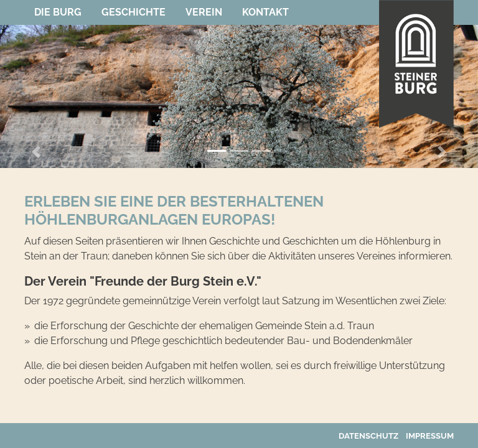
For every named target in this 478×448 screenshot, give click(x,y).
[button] (36, 152)
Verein (204, 12)
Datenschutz (368, 436)
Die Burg (58, 12)
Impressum (430, 436)
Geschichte (134, 12)
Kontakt (265, 12)
